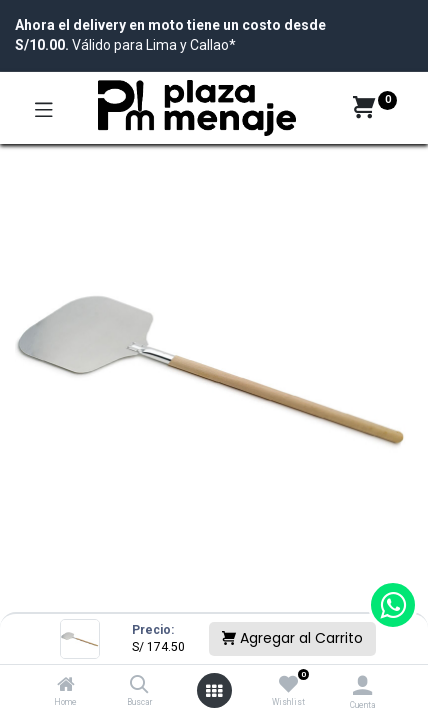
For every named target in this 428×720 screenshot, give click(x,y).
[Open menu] (214, 691)
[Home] (66, 686)
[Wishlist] (288, 685)
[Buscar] (139, 686)
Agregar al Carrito (292, 638)
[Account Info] (362, 685)
